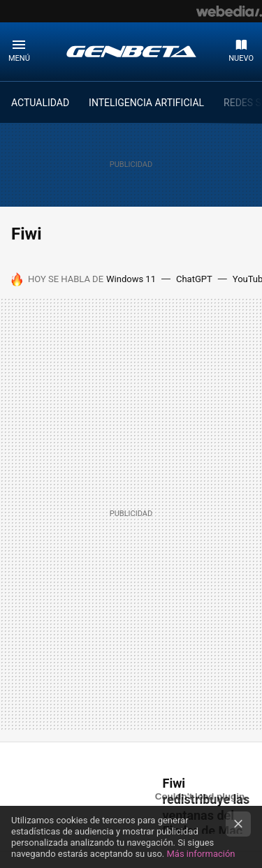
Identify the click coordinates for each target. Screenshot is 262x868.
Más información (201, 854)
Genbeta (131, 51)
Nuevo (241, 58)
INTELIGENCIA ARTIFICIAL (146, 103)
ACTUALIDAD (40, 103)
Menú (19, 58)
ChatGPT (194, 279)
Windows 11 (131, 279)
